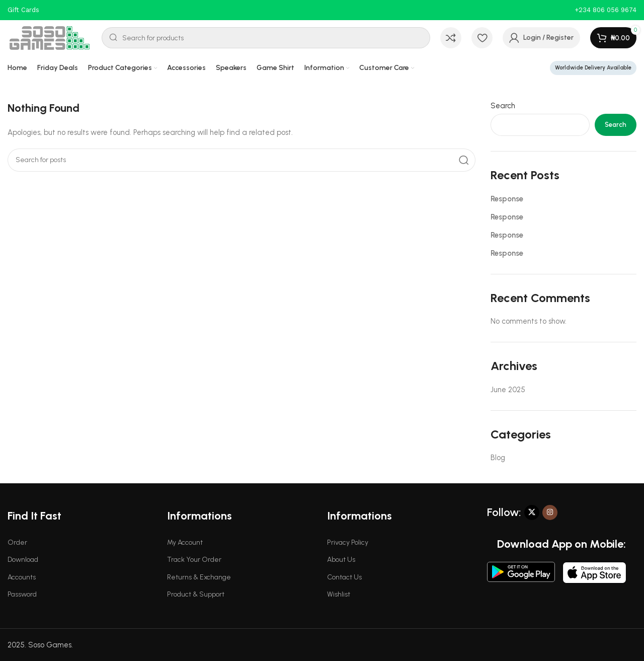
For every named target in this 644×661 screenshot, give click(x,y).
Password (22, 594)
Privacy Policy (348, 542)
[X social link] (532, 512)
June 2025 (508, 390)
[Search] (266, 38)
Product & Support (196, 594)
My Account (185, 542)
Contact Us (344, 577)
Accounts (22, 577)
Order (17, 542)
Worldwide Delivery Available (593, 68)
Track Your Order (194, 560)
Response (507, 199)
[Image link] (521, 571)
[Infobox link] (606, 10)
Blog (498, 458)
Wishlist (339, 594)
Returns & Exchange (199, 577)
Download (23, 560)
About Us (341, 560)
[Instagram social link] (550, 512)
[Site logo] (50, 37)
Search (503, 106)
